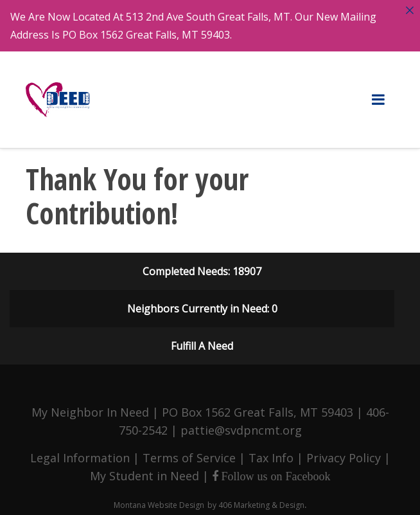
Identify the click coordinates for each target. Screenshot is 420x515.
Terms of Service (189, 453)
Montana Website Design (159, 500)
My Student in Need (144, 471)
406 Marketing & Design (261, 500)
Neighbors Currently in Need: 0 (202, 303)
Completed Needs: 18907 (202, 266)
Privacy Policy (344, 453)
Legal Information (80, 453)
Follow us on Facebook (275, 471)
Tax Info (271, 453)
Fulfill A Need (202, 341)
